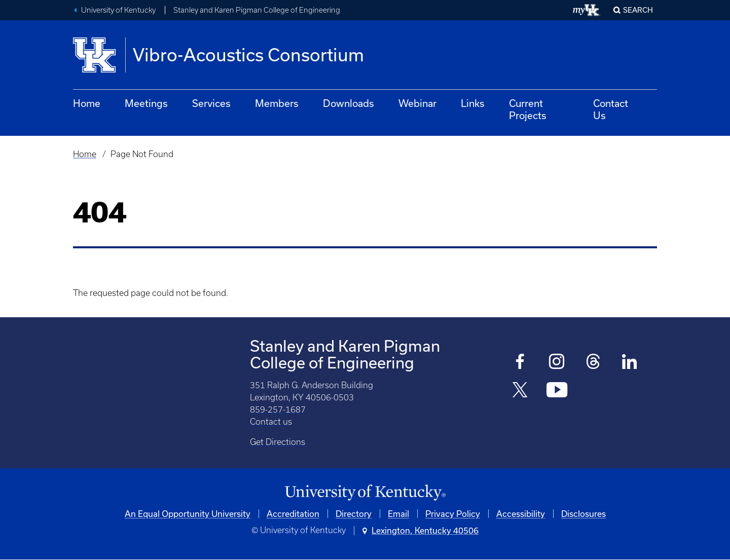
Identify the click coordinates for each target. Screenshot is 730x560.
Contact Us (611, 109)
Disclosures (583, 514)
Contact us (271, 422)
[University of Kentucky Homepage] (365, 493)
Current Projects (528, 109)
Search (638, 10)
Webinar (417, 103)
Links (473, 103)
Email (398, 514)
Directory (354, 514)
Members (277, 103)
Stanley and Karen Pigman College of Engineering (257, 10)
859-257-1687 (278, 409)
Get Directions (278, 442)
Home (87, 103)
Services (211, 103)
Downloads (349, 103)
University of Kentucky (118, 10)
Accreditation (293, 514)
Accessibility (521, 514)
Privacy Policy (453, 514)
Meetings (146, 103)
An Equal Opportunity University (188, 514)
